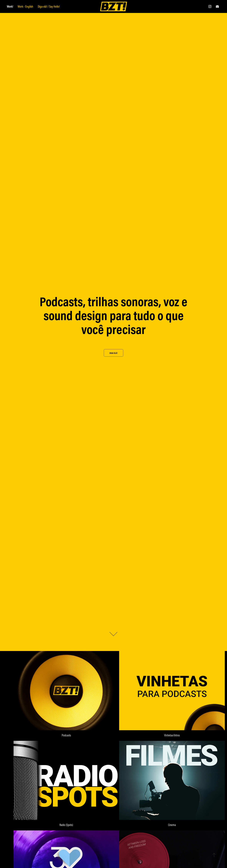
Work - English (25, 6)
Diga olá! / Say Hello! (49, 6)
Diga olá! (113, 353)
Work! (10, 6)
